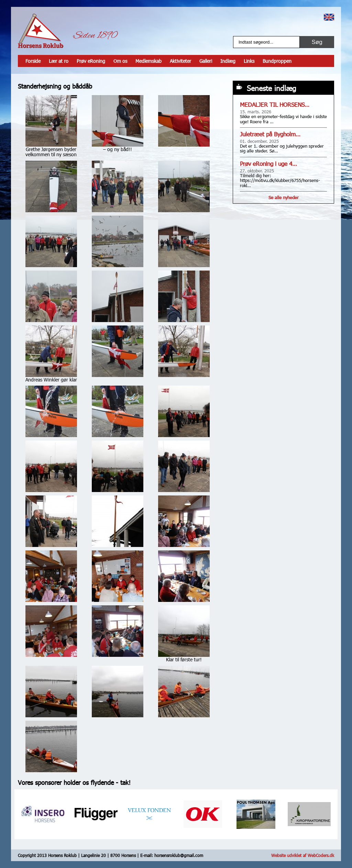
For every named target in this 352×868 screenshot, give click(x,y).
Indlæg (228, 61)
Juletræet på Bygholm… (270, 134)
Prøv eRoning (91, 61)
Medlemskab (148, 61)
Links (249, 61)
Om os (120, 61)
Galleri (206, 61)
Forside (33, 61)
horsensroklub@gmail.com (179, 855)
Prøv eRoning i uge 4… (268, 164)
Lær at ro (59, 61)
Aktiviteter (180, 61)
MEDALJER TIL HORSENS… (275, 105)
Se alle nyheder (284, 197)
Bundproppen (277, 61)
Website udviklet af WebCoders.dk (303, 855)
